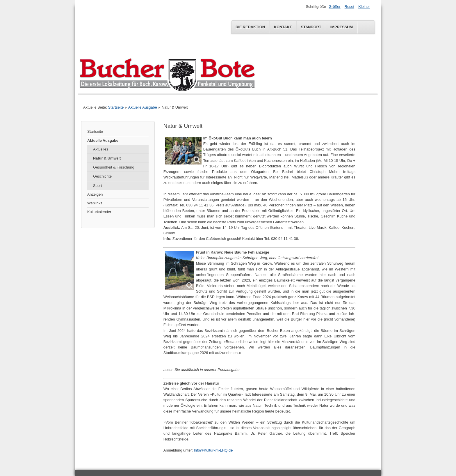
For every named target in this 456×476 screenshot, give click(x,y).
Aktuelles (101, 149)
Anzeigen (95, 194)
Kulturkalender (99, 212)
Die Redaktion (250, 27)
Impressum (342, 27)
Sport (98, 186)
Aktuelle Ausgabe (143, 107)
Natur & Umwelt (107, 158)
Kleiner (364, 7)
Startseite (116, 107)
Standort (311, 27)
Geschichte (102, 176)
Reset (349, 7)
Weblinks (95, 203)
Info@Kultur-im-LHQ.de (213, 450)
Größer (335, 7)
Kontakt (283, 27)
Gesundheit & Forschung (114, 167)
